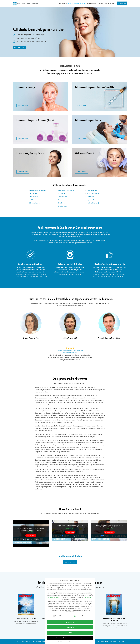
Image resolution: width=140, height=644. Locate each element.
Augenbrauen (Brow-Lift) (38, 190)
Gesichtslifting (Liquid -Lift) (67, 190)
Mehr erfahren (23, 105)
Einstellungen (89, 597)
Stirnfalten (62, 193)
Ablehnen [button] (70, 633)
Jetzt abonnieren (70, 562)
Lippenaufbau (92, 200)
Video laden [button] (31, 536)
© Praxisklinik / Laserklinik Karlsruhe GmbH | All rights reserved (99, 641)
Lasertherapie (91, 4)
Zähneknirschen (35, 203)
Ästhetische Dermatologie (76, 4)
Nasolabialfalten (93, 190)
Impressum (26, 641)
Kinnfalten (62, 203)
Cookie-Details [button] (61, 642)
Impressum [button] (79, 642)
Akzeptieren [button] (70, 622)
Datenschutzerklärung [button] (71, 642)
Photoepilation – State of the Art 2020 (26, 618)
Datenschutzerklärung (42, 641)
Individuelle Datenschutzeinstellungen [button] (70, 638)
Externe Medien (80, 616)
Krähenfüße (62, 200)
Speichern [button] (70, 627)
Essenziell (57, 616)
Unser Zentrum (62, 4)
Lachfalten (91, 197)
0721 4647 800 (122, 3)
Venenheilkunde (102, 4)
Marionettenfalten (93, 193)
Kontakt (113, 4)
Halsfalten (33, 200)
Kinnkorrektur (63, 206)
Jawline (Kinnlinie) (93, 203)
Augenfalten (33, 193)
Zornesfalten (63, 197)
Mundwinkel (34, 197)
